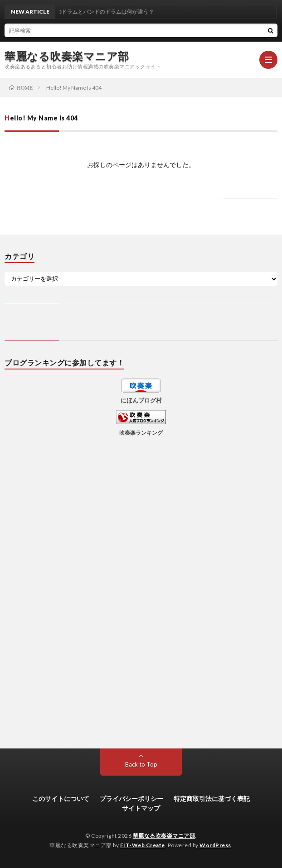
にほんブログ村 (141, 400)
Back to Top (141, 764)
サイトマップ (141, 808)
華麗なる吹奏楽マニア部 (67, 56)
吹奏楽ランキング (141, 432)
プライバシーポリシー (131, 798)
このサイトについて (61, 798)
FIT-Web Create (143, 845)
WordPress (215, 845)
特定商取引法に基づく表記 (212, 798)
